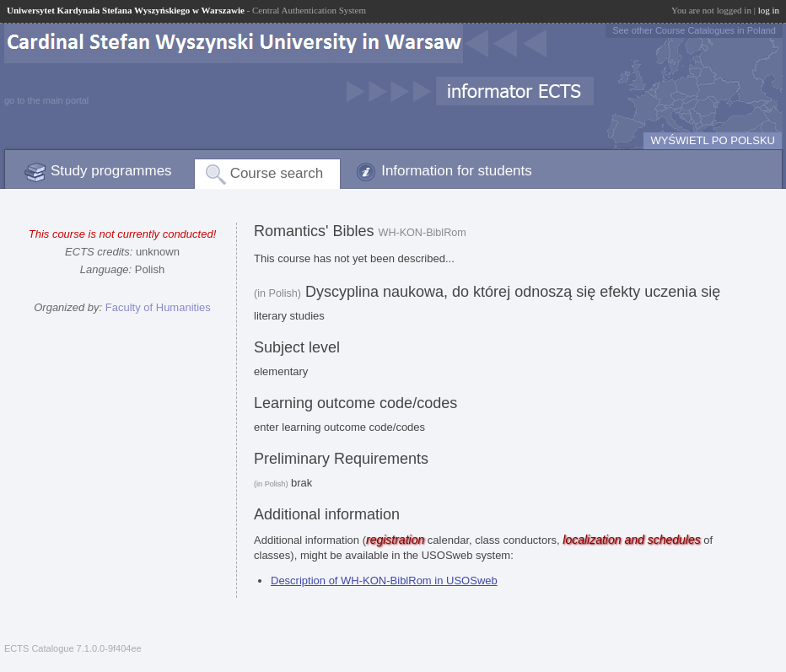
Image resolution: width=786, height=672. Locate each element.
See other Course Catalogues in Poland (694, 30)
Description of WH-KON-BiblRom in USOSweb (384, 581)
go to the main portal (46, 100)
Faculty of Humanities (158, 307)
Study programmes (111, 171)
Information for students (457, 171)
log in (769, 10)
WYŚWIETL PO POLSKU (713, 140)
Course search (277, 173)
